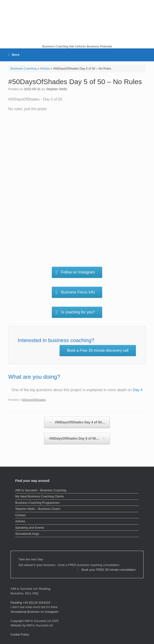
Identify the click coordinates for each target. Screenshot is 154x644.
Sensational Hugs (27, 534)
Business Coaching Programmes (37, 503)
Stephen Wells (56, 89)
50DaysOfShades (34, 400)
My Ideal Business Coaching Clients (39, 496)
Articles (45, 68)
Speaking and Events (30, 528)
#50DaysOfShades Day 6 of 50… (77, 439)
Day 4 (138, 390)
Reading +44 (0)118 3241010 (30, 603)
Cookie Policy (20, 634)
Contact (21, 515)
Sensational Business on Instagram (34, 612)
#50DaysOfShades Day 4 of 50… (77, 422)
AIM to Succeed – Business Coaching (41, 490)
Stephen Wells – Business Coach (38, 509)
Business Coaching (24, 68)
